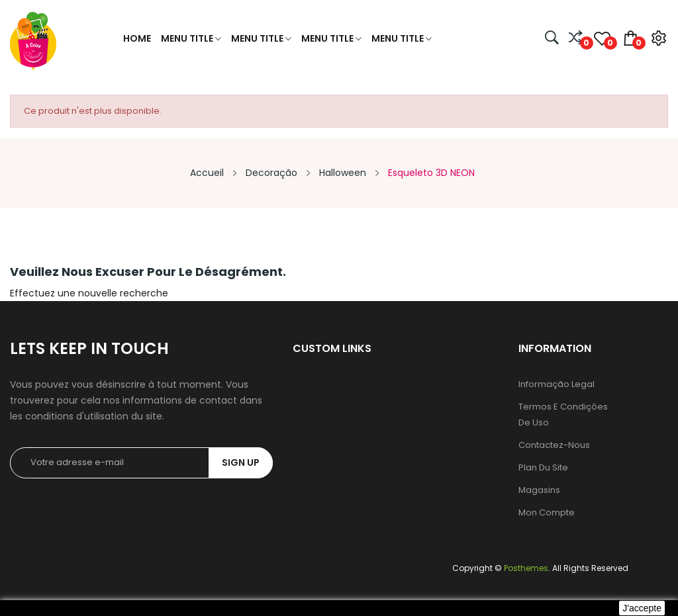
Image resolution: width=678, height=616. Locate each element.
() (602, 38)
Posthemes (526, 568)
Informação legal (557, 384)
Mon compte (547, 512)
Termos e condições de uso (563, 415)
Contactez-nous (554, 445)
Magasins (539, 490)
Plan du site (543, 467)
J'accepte (642, 608)
